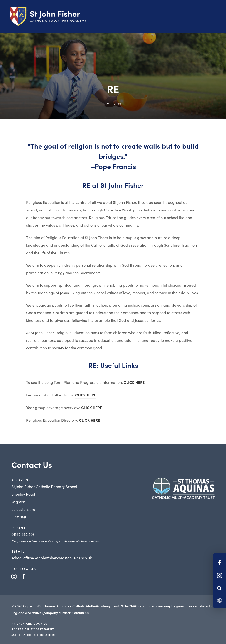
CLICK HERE (134, 382)
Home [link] (107, 104)
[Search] (219, 588)
